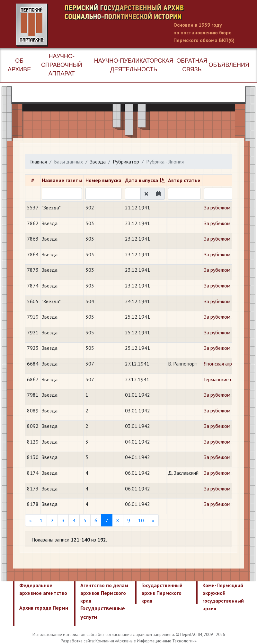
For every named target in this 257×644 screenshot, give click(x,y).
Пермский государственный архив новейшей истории (137, 25)
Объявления (229, 65)
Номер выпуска (103, 180)
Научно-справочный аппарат (62, 65)
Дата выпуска (142, 180)
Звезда (98, 162)
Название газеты (62, 180)
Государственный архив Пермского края (162, 593)
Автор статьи (184, 180)
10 (141, 520)
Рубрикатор (126, 162)
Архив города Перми (44, 608)
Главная (39, 162)
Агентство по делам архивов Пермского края (104, 593)
